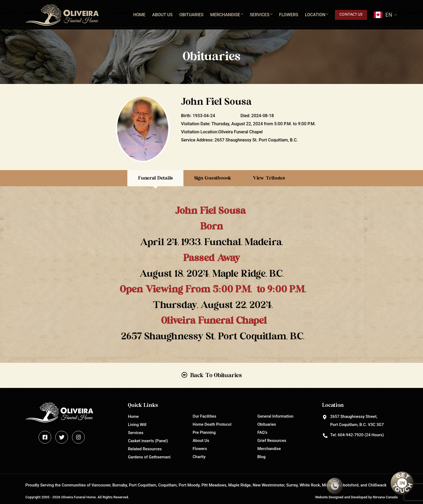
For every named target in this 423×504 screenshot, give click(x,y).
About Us (162, 15)
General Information (275, 416)
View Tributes (269, 178)
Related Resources (145, 449)
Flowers (289, 15)
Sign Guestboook (213, 178)
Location (315, 15)
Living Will (137, 425)
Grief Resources (272, 441)
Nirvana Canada (385, 497)
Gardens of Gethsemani (149, 457)
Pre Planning (204, 432)
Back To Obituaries (216, 375)
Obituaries (191, 15)
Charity (199, 457)
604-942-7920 (351, 435)
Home (139, 15)
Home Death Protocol (212, 424)
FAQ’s (262, 432)
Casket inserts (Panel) (148, 441)
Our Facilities (204, 416)
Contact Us (351, 15)
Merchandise (225, 15)
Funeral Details (155, 178)
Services (260, 15)
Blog (261, 457)
